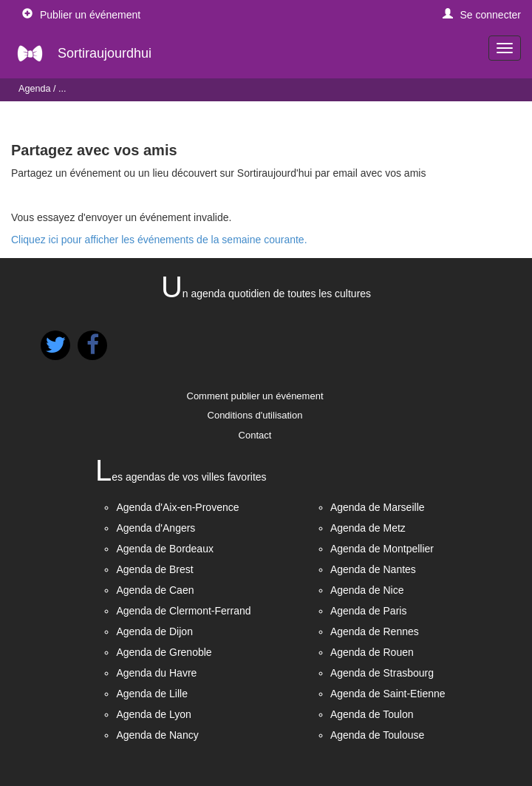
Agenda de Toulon (372, 714)
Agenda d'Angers (156, 528)
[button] (482, 15)
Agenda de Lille (152, 694)
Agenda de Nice (367, 590)
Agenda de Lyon (153, 714)
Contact (255, 435)
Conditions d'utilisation (255, 415)
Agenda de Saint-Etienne (388, 694)
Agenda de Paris (369, 611)
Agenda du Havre (156, 673)
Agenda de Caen (155, 590)
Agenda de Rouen (372, 652)
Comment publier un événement (255, 396)
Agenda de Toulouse (377, 735)
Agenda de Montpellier (382, 549)
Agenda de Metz (368, 528)
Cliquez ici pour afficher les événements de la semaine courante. (159, 240)
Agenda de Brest (154, 569)
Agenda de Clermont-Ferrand (183, 611)
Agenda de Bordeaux (165, 549)
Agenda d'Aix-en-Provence (177, 507)
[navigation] (505, 48)
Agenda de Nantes (373, 569)
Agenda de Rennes (375, 631)
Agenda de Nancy (157, 735)
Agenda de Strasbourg (382, 673)
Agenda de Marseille (378, 507)
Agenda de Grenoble (164, 652)
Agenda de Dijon (154, 631)
